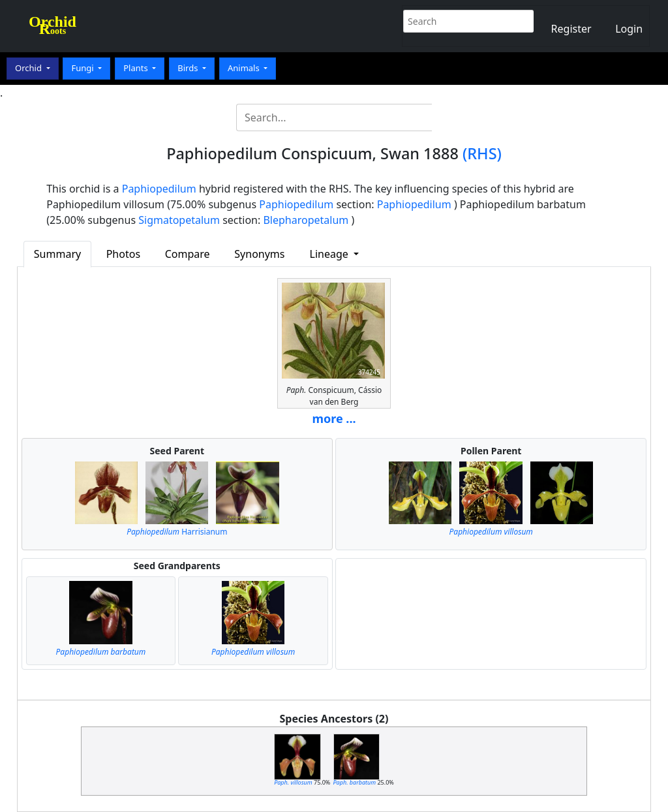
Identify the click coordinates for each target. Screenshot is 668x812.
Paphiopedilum (159, 189)
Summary (57, 254)
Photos (123, 254)
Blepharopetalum (306, 220)
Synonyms (259, 254)
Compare (188, 254)
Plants (137, 68)
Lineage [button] (330, 254)
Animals (245, 68)
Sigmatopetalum (179, 220)
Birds (189, 68)
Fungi (83, 68)
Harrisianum (177, 532)
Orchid (29, 68)
